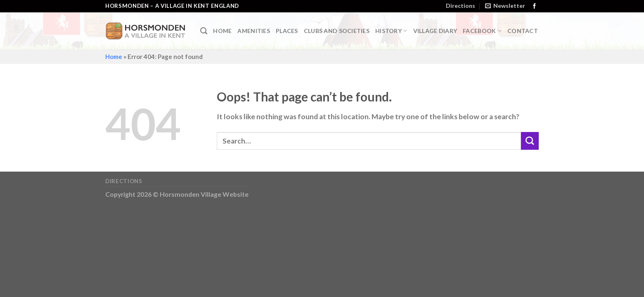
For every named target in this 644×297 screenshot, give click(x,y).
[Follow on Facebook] (534, 6)
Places (287, 31)
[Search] (204, 31)
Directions (461, 6)
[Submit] (530, 141)
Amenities (254, 31)
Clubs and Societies (337, 31)
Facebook (482, 31)
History (391, 31)
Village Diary (435, 31)
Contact (523, 31)
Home (222, 31)
